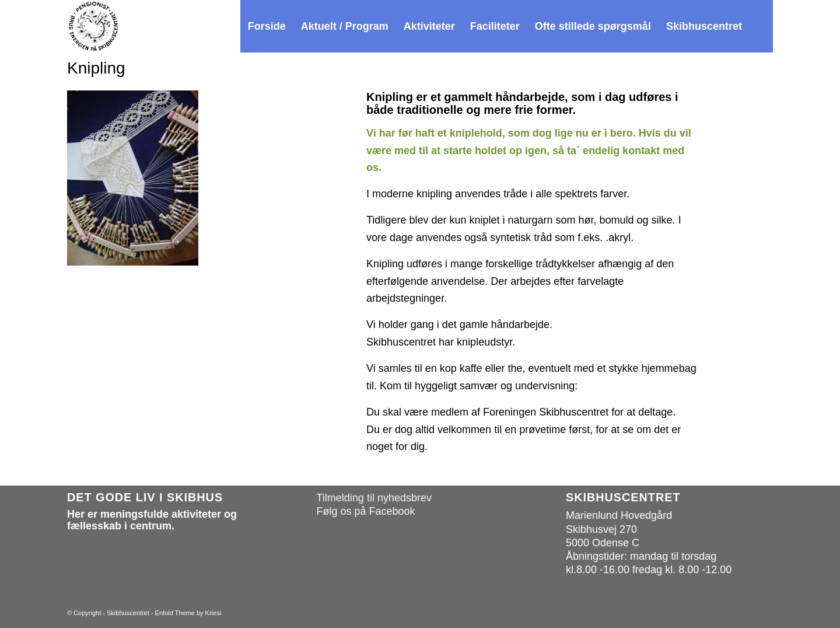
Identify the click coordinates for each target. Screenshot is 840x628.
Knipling (96, 68)
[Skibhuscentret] (93, 26)
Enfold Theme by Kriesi (188, 613)
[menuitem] (267, 26)
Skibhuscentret (128, 613)
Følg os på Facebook (366, 511)
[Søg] (761, 26)
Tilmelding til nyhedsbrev (374, 498)
